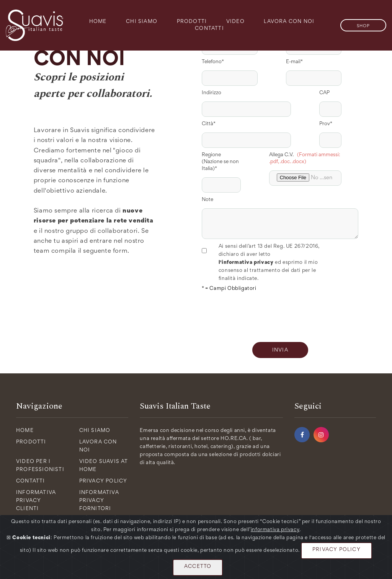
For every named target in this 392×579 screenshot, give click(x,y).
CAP (324, 93)
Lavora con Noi (289, 22)
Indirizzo (212, 93)
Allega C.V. (305, 159)
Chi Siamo (142, 22)
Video (235, 22)
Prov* (326, 124)
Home (98, 22)
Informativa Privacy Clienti (36, 501)
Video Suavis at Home (104, 466)
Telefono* (213, 62)
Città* (209, 124)
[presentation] (260, 316)
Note (207, 200)
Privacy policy (103, 481)
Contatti (209, 29)
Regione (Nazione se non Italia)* (220, 162)
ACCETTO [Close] (198, 567)
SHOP (363, 26)
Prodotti (192, 22)
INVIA (280, 350)
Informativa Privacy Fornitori (99, 501)
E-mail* (294, 62)
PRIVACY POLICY (336, 550)
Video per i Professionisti (40, 466)
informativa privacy (275, 530)
